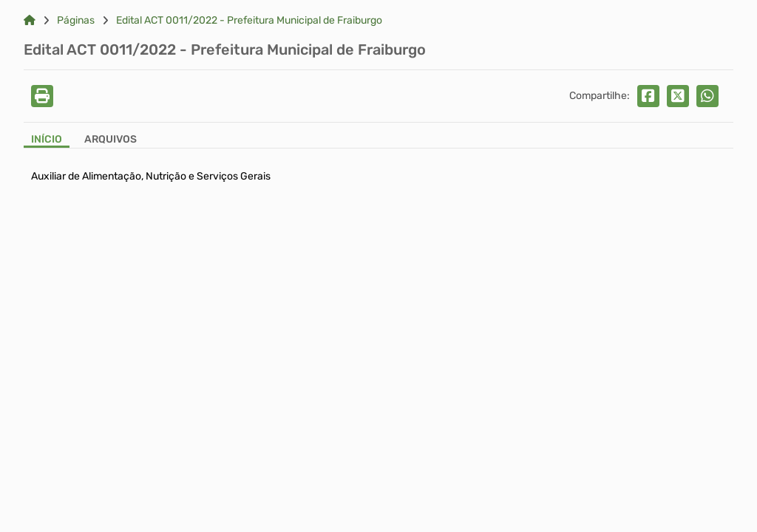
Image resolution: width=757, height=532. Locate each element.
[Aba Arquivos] (111, 141)
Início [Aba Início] (47, 140)
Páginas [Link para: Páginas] (76, 21)
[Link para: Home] (30, 21)
